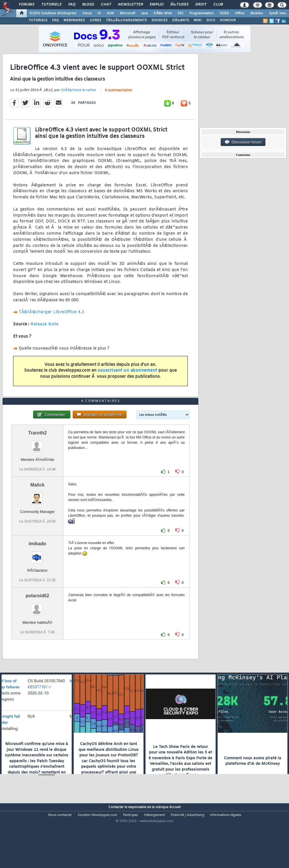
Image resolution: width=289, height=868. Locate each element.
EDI (181, 13)
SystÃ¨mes (278, 13)
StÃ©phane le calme (78, 99)
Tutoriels (51, 5)
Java (144, 13)
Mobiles (257, 13)
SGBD (224, 13)
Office (240, 13)
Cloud (87, 13)
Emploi (157, 5)
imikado (37, 571)
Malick (37, 512)
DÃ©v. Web (163, 13)
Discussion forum (243, 142)
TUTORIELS (38, 20)
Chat (106, 5)
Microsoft (127, 13)
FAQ (72, 5)
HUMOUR (228, 20)
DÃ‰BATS (181, 20)
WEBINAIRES (74, 20)
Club (218, 5)
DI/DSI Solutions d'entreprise (53, 13)
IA (99, 13)
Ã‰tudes (179, 5)
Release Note (44, 333)
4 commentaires (118, 99)
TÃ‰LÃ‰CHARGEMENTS (126, 20)
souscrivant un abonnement (127, 380)
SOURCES (159, 20)
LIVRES (95, 20)
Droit (201, 5)
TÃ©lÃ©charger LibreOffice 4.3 (51, 321)
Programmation (201, 13)
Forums (27, 5)
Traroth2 (38, 460)
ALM (110, 13)
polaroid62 (37, 623)
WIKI (198, 20)
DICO (211, 20)
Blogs (88, 5)
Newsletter (130, 5)
